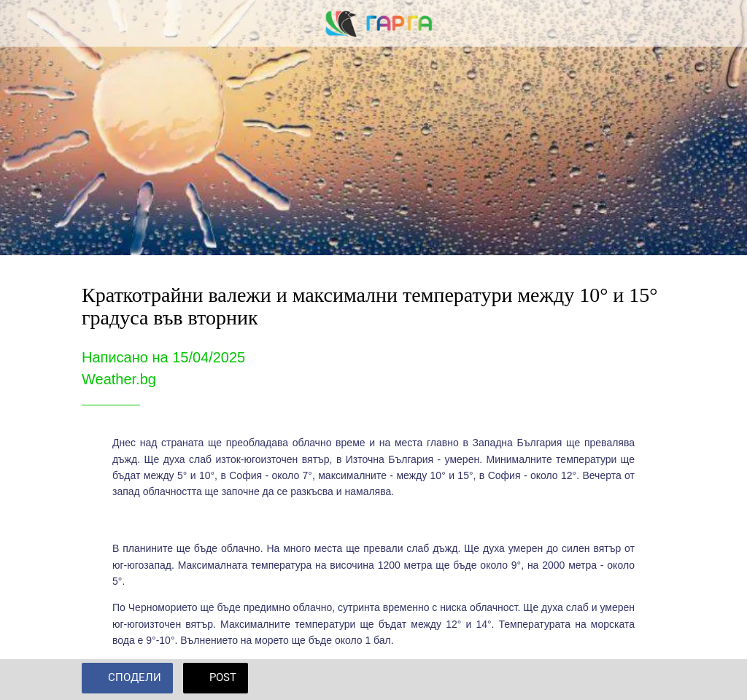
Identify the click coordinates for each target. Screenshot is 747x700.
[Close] (23, 23)
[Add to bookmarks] (648, 680)
